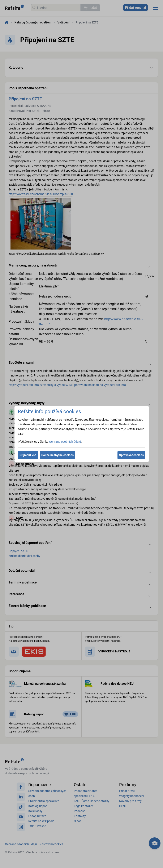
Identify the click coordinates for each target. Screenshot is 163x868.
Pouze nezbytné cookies (57, 455)
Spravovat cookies (131, 455)
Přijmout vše (28, 455)
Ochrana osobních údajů (65, 442)
